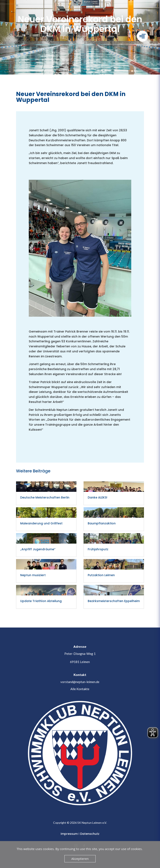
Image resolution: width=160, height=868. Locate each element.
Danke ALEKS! (97, 497)
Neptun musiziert (33, 575)
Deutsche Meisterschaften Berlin (45, 497)
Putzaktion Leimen (101, 575)
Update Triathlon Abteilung (41, 601)
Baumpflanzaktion (102, 523)
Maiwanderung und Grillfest (41, 523)
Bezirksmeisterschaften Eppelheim (114, 601)
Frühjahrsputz (98, 549)
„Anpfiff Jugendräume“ (38, 549)
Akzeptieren (80, 859)
